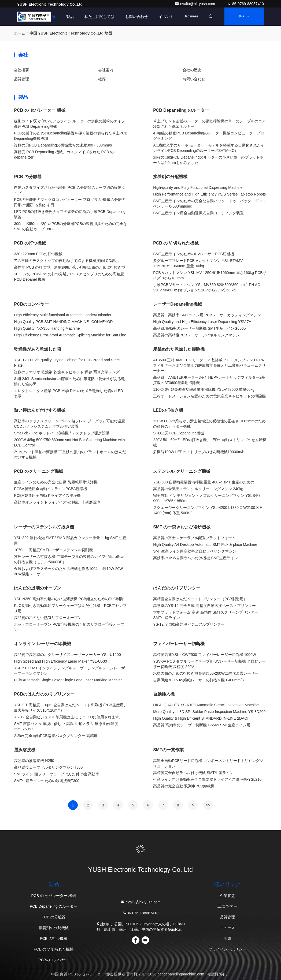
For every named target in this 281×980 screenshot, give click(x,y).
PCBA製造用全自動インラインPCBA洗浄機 (50, 489)
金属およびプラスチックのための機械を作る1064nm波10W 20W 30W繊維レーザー (68, 571)
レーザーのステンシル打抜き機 (44, 527)
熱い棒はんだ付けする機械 (40, 410)
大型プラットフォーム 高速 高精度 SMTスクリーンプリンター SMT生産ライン (206, 615)
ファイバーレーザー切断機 (179, 644)
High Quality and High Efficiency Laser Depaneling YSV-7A (202, 322)
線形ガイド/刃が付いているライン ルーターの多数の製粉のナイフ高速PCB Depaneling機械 (69, 124)
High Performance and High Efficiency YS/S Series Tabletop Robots (209, 194)
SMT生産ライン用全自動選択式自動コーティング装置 (198, 213)
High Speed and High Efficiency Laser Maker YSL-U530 (60, 661)
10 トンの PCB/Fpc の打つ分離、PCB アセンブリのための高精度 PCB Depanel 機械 (69, 277)
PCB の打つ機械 (30, 243)
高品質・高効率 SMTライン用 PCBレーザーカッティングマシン (207, 315)
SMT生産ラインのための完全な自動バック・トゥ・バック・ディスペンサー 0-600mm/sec (210, 204)
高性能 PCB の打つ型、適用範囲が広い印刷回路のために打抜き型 (70, 267)
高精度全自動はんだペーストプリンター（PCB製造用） (200, 599)
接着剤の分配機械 (170, 177)
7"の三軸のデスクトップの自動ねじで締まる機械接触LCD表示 (66, 261)
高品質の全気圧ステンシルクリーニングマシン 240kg (198, 489)
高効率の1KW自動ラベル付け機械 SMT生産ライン (195, 558)
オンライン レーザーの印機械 (42, 644)
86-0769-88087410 (245, 4)
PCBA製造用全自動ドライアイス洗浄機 (47, 495)
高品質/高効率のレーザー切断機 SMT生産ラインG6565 (199, 328)
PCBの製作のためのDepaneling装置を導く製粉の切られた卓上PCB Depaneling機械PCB (71, 136)
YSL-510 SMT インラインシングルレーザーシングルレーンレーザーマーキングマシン (69, 671)
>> (208, 805)
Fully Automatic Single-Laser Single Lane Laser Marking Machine (68, 680)
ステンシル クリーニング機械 (182, 471)
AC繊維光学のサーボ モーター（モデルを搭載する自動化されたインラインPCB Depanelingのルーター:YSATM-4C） (209, 148)
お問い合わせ (135, 17)
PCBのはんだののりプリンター (44, 694)
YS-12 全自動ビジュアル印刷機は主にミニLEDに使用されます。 (68, 717)
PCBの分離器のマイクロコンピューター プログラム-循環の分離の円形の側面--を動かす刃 (70, 202)
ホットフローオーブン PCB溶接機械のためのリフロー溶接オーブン (69, 627)
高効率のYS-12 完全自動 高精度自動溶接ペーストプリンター (204, 606)
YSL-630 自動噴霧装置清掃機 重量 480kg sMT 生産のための (204, 482)
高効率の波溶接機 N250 (34, 761)
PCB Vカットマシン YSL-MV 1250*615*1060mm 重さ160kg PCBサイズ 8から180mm (210, 275)
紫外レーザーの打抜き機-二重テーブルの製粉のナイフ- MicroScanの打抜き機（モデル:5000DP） (70, 559)
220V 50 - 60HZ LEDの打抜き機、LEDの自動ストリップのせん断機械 (210, 442)
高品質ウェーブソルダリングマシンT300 (48, 767)
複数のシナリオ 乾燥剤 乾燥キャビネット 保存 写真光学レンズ (67, 372)
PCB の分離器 (28, 177)
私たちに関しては (98, 17)
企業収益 (227, 896)
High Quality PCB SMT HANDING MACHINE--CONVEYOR (63, 322)
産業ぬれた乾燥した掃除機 (179, 349)
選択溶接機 (25, 750)
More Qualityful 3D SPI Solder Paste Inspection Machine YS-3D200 (209, 712)
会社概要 (21, 70)
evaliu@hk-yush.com (195, 4)
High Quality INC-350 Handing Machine (47, 328)
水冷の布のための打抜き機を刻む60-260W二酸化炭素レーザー (206, 673)
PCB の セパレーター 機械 (40, 110)
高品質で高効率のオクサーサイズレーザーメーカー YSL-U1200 (67, 655)
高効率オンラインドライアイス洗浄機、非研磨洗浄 (57, 502)
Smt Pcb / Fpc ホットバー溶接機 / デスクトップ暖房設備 (62, 433)
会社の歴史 (192, 70)
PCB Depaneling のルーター (181, 110)
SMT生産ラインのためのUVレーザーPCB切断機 (194, 254)
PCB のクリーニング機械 (38, 471)
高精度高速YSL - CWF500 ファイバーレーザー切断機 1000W (205, 655)
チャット (244, 20)
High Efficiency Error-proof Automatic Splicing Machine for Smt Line (70, 335)
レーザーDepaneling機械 (178, 304)
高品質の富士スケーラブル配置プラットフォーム (194, 538)
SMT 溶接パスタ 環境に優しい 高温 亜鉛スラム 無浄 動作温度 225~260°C (66, 726)
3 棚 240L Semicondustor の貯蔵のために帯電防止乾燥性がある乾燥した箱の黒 (69, 381)
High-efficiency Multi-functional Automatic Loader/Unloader (63, 315)
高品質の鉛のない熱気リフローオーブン (48, 618)
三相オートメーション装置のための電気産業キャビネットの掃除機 (209, 396)
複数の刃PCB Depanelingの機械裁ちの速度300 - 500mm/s (63, 145)
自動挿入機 (164, 694)
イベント (164, 17)
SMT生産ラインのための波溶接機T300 (47, 781)
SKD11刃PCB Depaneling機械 (179, 433)
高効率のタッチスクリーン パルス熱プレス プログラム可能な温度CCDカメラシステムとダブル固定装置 (69, 424)
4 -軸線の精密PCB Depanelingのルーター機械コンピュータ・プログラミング (209, 136)
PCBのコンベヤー (31, 304)
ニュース (227, 928)
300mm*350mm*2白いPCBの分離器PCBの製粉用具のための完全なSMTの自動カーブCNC (71, 226)
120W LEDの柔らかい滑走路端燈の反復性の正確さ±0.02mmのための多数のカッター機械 (209, 424)
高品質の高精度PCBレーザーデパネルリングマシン (196, 335)
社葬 (102, 79)
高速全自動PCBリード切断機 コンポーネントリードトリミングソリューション (208, 763)
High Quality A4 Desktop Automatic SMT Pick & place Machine (205, 545)
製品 (68, 17)
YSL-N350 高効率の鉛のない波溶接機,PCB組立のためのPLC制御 (69, 599)
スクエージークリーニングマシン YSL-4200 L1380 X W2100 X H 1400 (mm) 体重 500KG (208, 510)
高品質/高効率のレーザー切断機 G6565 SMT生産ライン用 (202, 725)
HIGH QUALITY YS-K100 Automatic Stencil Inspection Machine (206, 705)
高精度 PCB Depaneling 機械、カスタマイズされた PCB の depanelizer (64, 155)
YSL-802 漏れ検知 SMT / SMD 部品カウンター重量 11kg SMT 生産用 (70, 540)
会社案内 (106, 70)
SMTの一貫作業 (168, 750)
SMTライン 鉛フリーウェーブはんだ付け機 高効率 (56, 774)
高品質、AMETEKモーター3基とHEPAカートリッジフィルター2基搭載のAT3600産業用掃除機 (209, 380)
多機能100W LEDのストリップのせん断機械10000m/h (199, 452)
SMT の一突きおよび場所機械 (182, 527)
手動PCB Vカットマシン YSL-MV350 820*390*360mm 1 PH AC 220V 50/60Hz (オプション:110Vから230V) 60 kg (207, 287)
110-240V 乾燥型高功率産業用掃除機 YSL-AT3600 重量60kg (204, 389)
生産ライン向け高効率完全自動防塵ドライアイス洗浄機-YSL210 (207, 779)
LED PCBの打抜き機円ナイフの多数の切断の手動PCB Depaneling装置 (70, 214)
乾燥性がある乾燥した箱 (38, 349)
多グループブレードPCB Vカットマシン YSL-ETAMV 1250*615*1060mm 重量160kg (198, 263)
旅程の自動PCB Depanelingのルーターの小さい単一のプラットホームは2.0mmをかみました (208, 160)
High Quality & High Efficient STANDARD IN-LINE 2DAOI (201, 718)
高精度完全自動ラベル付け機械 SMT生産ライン (193, 773)
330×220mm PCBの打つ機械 (38, 254)
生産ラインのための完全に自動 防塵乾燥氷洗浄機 (56, 482)
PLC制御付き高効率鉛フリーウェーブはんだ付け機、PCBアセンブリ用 (70, 608)
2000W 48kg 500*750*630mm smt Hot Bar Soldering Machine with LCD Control (69, 442)
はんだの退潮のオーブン (38, 588)
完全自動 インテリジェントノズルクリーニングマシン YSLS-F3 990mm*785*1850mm (207, 498)
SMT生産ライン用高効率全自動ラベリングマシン (195, 551)
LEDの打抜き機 (168, 410)
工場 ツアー (227, 906)
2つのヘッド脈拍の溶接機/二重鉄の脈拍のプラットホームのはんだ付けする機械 (70, 455)
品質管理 (21, 79)
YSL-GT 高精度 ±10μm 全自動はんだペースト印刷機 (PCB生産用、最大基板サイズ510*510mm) (71, 708)
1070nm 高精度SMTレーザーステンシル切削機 (53, 550)
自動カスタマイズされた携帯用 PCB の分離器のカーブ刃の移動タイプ (70, 190)
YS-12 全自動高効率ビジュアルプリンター (189, 624)
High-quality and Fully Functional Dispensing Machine (198, 187)
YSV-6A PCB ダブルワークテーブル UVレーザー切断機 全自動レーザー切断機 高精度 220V (209, 664)
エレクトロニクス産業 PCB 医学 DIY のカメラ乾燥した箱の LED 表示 (69, 393)
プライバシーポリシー (227, 949)
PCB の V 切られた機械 (176, 243)
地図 (227, 938)
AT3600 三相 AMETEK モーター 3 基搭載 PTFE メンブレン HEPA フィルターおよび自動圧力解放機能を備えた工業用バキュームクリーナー (209, 365)
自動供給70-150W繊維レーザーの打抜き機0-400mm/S (199, 680)
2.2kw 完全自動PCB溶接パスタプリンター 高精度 (56, 736)
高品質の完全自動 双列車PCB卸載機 (184, 786)
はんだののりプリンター (177, 588)
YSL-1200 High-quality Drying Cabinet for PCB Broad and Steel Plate (67, 363)
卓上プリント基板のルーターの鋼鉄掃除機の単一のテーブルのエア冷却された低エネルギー (209, 124)
